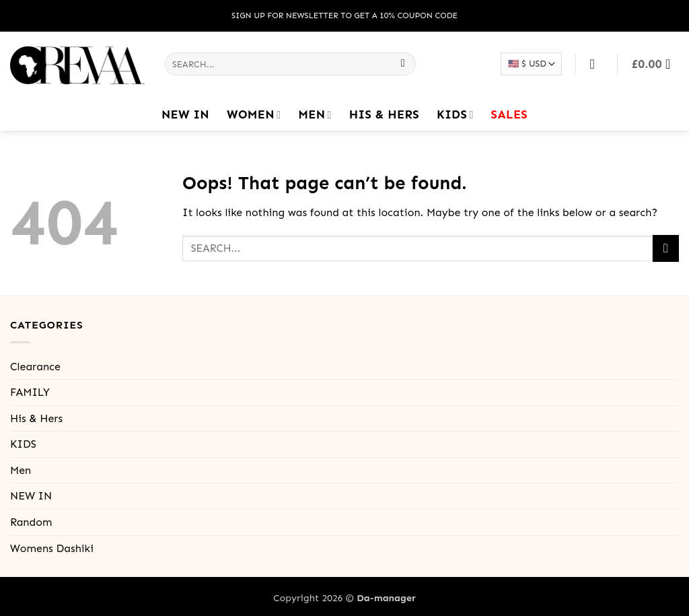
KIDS (455, 114)
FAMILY (30, 392)
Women (254, 114)
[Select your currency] (531, 64)
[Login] (597, 64)
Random (31, 522)
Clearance (35, 367)
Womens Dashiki (52, 548)
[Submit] (403, 64)
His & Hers (384, 114)
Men (315, 114)
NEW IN (185, 114)
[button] (655, 64)
